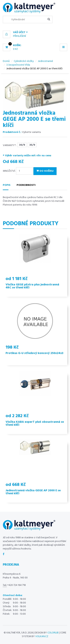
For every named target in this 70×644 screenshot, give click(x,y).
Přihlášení (20, 36)
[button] (35, 33)
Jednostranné (45, 61)
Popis (7, 185)
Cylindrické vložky (24, 61)
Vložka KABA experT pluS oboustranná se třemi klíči (35, 423)
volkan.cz (42, 636)
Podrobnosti (26, 185)
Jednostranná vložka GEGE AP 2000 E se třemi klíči (33, 492)
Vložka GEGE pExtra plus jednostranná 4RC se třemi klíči (32, 286)
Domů (6, 61)
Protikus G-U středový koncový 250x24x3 (34, 353)
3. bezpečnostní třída (18, 65)
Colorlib (53, 633)
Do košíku (45, 171)
